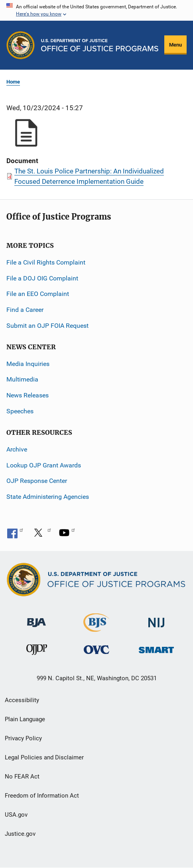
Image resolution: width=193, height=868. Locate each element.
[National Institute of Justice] (156, 619)
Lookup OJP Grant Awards (44, 465)
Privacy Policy (23, 738)
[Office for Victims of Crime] (96, 649)
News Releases (28, 395)
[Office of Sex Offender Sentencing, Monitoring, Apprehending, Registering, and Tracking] (156, 648)
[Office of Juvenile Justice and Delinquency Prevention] (37, 651)
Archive (17, 449)
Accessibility (22, 700)
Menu (175, 45)
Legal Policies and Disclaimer (44, 757)
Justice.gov (20, 834)
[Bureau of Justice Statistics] (96, 628)
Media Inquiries (28, 364)
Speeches (20, 411)
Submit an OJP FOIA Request (47, 326)
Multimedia (22, 379)
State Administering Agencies (48, 497)
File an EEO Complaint (38, 294)
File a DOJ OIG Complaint (42, 278)
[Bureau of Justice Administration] (36, 619)
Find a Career (25, 310)
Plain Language (25, 719)
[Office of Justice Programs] (21, 45)
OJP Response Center (37, 481)
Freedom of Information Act (42, 796)
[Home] (100, 45)
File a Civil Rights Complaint (46, 262)
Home (13, 82)
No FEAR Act (22, 777)
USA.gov (16, 815)
